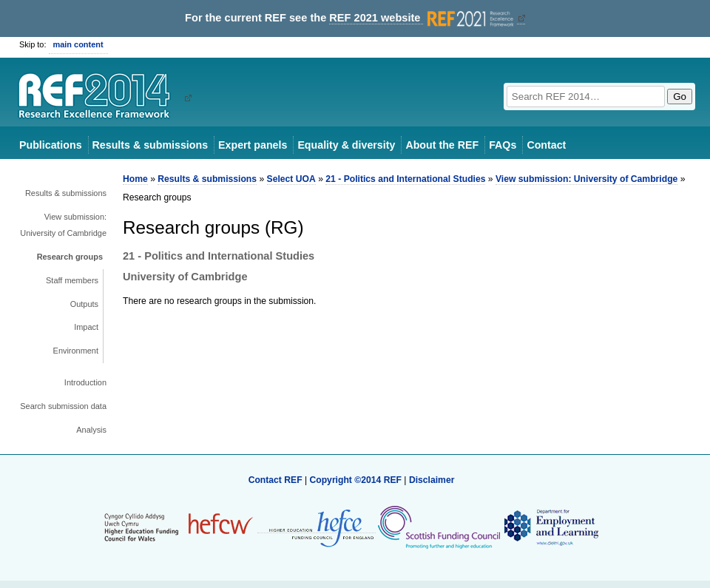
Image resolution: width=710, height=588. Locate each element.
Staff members (72, 280)
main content (78, 44)
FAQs (503, 145)
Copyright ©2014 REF (356, 480)
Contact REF (275, 480)
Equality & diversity (346, 145)
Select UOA (291, 179)
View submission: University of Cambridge (63, 225)
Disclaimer (432, 480)
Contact (546, 145)
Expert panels (253, 145)
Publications (51, 145)
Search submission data (63, 406)
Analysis (91, 430)
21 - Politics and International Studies (405, 179)
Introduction (85, 382)
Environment (76, 351)
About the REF (442, 145)
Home (135, 179)
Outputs (84, 304)
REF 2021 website (423, 18)
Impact (86, 327)
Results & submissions (150, 145)
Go (680, 97)
